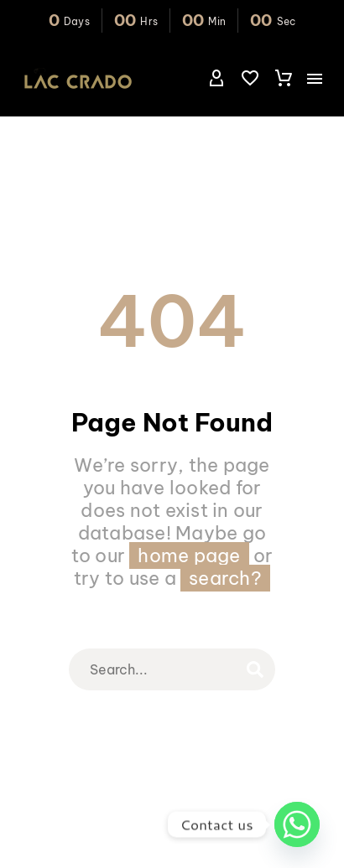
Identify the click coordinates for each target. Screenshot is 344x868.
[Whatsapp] (297, 824)
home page (189, 555)
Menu (315, 79)
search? (225, 578)
